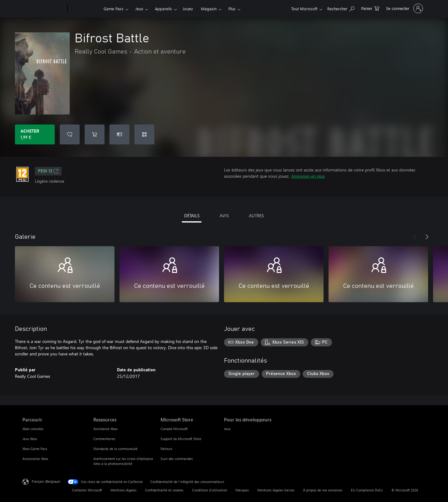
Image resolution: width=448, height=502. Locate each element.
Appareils (163, 9)
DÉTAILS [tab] (192, 216)
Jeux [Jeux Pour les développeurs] (227, 429)
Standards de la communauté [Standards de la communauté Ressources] (115, 449)
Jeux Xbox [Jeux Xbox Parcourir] (30, 439)
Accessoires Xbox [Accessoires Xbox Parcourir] (35, 459)
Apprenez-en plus (308, 176)
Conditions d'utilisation (210, 490)
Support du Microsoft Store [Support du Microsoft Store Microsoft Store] (181, 439)
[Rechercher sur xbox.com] (341, 8)
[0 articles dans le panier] (370, 8)
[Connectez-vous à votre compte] (404, 8)
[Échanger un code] (144, 134)
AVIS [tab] (224, 216)
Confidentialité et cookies (164, 490)
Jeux (139, 9)
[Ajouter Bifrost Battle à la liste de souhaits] (70, 134)
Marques (242, 490)
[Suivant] (427, 237)
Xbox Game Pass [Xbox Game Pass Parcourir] (35, 449)
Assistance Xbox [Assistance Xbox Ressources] (105, 429)
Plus (232, 9)
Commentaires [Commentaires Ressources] (104, 439)
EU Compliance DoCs (367, 490)
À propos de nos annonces (323, 490)
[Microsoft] (44, 9)
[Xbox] (85, 9)
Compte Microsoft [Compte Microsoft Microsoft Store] (174, 429)
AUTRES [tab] (256, 216)
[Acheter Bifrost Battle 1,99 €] (35, 134)
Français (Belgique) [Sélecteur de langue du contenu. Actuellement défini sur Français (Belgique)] (46, 481)
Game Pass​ (114, 9)
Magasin (209, 9)
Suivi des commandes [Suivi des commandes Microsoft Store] (177, 459)
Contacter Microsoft (87, 490)
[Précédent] (414, 237)
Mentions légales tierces (276, 490)
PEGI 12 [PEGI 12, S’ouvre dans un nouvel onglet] (48, 171)
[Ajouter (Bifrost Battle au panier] (95, 134)
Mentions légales (124, 490)
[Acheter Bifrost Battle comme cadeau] (119, 134)
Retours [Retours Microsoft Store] (166, 449)
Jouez (188, 9)
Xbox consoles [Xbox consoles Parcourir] (33, 429)
